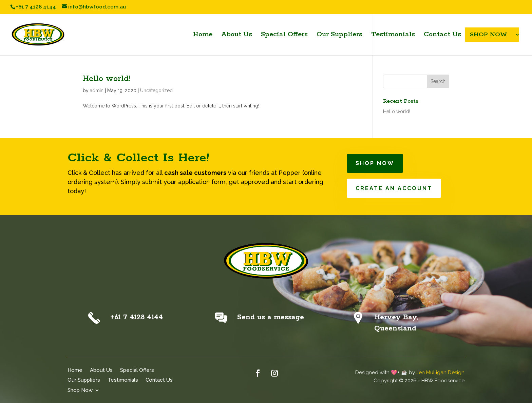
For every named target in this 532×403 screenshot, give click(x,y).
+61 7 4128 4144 (137, 317)
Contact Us (159, 380)
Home (75, 370)
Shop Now (80, 390)
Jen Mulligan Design (440, 372)
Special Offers (137, 370)
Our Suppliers (84, 380)
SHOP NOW (375, 163)
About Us (101, 370)
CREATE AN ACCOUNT (394, 188)
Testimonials (123, 380)
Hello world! (106, 79)
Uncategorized (156, 90)
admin (97, 90)
